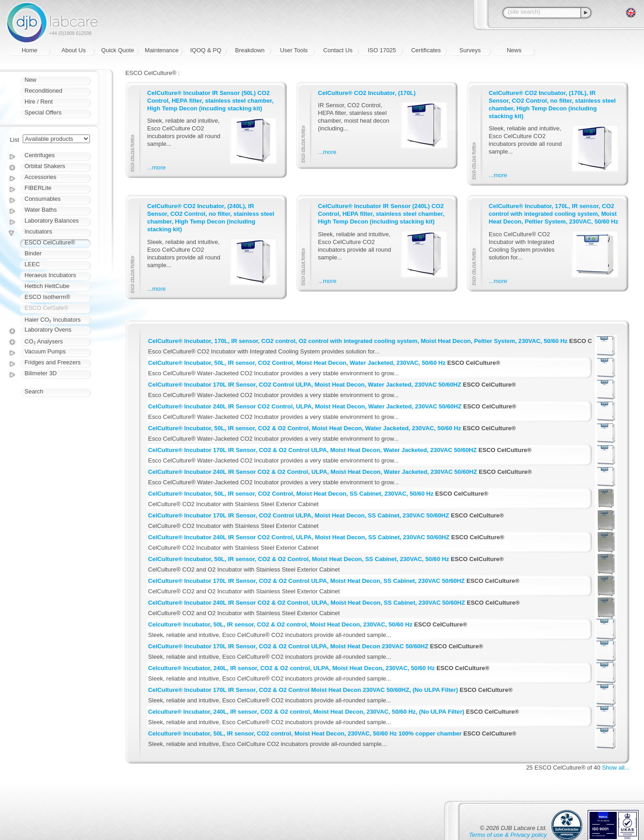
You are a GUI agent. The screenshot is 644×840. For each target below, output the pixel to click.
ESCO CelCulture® (50, 242)
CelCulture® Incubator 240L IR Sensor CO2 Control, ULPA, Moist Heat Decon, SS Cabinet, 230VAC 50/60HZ (299, 537)
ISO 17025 (382, 50)
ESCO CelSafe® (46, 308)
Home (30, 50)
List (15, 140)
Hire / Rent (39, 102)
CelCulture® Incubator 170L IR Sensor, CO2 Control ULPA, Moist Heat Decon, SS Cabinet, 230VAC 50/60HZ (299, 515)
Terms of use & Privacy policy (508, 835)
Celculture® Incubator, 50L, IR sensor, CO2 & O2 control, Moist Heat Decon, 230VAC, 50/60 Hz (280, 624)
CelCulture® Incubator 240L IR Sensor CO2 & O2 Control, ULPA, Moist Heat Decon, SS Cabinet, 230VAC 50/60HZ (307, 603)
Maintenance (162, 50)
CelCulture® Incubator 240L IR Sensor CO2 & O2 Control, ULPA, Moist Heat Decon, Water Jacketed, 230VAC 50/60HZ (313, 472)
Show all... (616, 768)
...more (156, 167)
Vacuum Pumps (45, 351)
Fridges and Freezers (53, 362)
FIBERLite (38, 188)
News (514, 50)
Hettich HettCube (47, 286)
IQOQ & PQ (206, 50)
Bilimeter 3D (41, 373)
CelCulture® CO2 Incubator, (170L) (367, 93)
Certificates (426, 50)
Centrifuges (40, 155)
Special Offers (43, 112)
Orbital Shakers (45, 166)
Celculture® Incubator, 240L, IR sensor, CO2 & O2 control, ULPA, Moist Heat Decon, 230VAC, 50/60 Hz (291, 668)
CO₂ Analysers (44, 341)
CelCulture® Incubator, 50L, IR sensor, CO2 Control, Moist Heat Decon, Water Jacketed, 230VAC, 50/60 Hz (297, 363)
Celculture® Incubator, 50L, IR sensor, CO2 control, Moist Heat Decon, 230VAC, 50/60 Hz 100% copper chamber (305, 733)
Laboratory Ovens (48, 330)
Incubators (38, 231)
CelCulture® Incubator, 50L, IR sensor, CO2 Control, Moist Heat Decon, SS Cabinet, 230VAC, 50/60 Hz (291, 494)
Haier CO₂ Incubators (53, 320)
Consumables (43, 199)
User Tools (294, 50)
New (30, 80)
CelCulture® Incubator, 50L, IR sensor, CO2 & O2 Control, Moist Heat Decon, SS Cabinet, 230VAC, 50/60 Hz (299, 559)
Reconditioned (43, 91)
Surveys (470, 50)
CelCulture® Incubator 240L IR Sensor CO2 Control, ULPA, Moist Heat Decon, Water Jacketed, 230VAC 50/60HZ (305, 406)
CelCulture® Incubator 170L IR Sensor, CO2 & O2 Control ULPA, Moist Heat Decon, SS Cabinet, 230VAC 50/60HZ (306, 581)
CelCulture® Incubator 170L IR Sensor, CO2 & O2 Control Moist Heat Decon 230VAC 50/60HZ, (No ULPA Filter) (303, 690)
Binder (33, 253)
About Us (73, 50)
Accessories (40, 177)
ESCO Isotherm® (47, 297)
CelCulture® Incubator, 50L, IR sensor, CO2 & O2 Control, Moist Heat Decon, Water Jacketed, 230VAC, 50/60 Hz (305, 428)
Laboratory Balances (52, 221)
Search (34, 391)
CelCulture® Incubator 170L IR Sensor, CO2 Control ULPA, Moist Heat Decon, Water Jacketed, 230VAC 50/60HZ (305, 385)
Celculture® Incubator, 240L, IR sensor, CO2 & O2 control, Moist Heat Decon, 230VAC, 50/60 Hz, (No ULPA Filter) (306, 712)
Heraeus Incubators (50, 275)
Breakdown (250, 50)
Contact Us (338, 50)
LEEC (32, 264)
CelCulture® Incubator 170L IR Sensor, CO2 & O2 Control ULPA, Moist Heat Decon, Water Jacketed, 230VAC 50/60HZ (312, 450)
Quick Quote (118, 50)
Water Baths (41, 210)
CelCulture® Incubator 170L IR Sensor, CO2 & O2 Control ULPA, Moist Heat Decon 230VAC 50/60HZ (288, 646)
